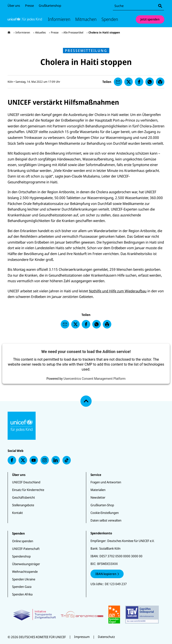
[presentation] (9, 32)
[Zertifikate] (86, 615)
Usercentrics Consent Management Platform (94, 379)
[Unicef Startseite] (25, 19)
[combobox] (138, 6)
